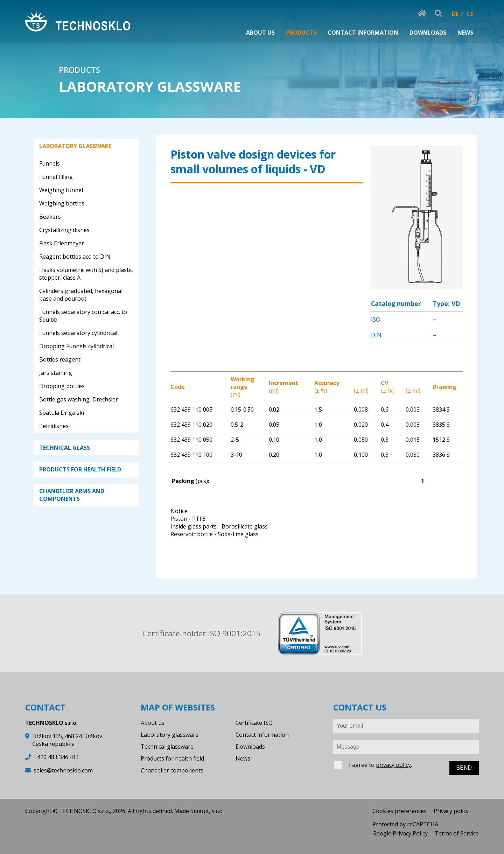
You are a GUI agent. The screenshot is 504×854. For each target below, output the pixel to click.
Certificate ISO (254, 723)
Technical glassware (167, 747)
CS (470, 14)
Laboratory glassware (170, 735)
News (243, 758)
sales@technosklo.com (63, 770)
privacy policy (393, 765)
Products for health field (172, 758)
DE (455, 14)
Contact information (262, 735)
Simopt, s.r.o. (207, 811)
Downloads (250, 747)
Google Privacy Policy (400, 833)
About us (153, 723)
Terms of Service (457, 833)
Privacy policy (451, 811)
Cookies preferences (400, 811)
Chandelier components (172, 770)
